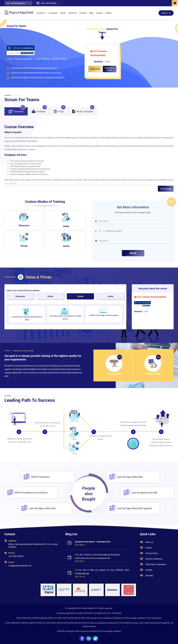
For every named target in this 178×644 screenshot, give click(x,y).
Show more (166, 189)
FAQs (60, 110)
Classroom (20, 296)
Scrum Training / (43, 59)
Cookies (149, 570)
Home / (10, 59)
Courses (41, 13)
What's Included (83, 110)
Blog (91, 13)
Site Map (149, 575)
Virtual (80, 296)
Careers (99, 13)
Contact (83, 13)
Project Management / (24, 59)
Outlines (39, 110)
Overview (17, 110)
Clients (108, 13)
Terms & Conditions (154, 559)
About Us (73, 13)
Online (50, 296)
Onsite (63, 13)
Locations (53, 13)
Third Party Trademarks (156, 564)
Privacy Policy (152, 553)
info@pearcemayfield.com (20, 566)
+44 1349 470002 (16, 556)
